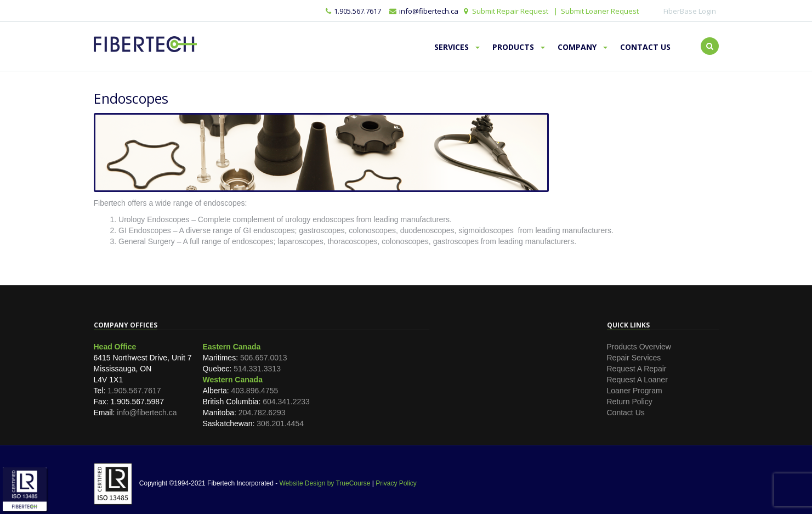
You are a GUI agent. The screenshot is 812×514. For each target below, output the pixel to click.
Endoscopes (131, 98)
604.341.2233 (286, 402)
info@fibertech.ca (147, 413)
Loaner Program (635, 391)
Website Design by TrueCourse (325, 483)
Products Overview (639, 347)
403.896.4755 (255, 391)
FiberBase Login (690, 11)
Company (583, 47)
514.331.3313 (257, 369)
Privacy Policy (396, 483)
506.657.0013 (264, 358)
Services (457, 47)
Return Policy (630, 402)
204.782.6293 (262, 413)
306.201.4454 (280, 423)
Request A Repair (637, 369)
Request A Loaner (637, 380)
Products (519, 47)
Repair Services (634, 358)
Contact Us (645, 47)
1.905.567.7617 (353, 11)
